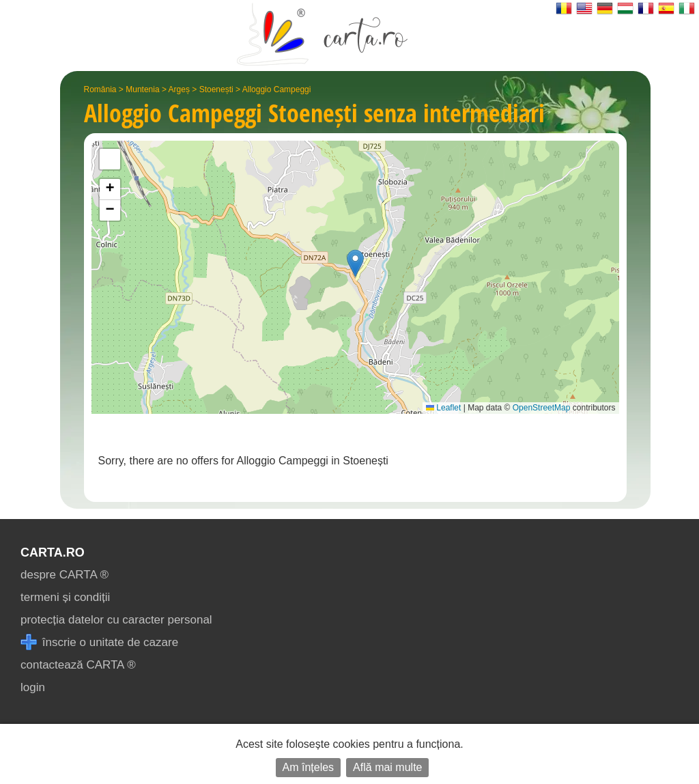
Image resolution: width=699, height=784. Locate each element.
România (100, 89)
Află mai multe (387, 767)
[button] (355, 263)
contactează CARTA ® (78, 665)
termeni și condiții (65, 597)
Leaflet (443, 408)
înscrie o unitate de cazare (99, 642)
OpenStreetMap (542, 408)
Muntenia (142, 89)
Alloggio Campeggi (277, 89)
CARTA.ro (53, 552)
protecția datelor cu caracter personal (116, 620)
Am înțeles (309, 767)
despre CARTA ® (65, 575)
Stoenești (216, 89)
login (33, 687)
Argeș (179, 89)
